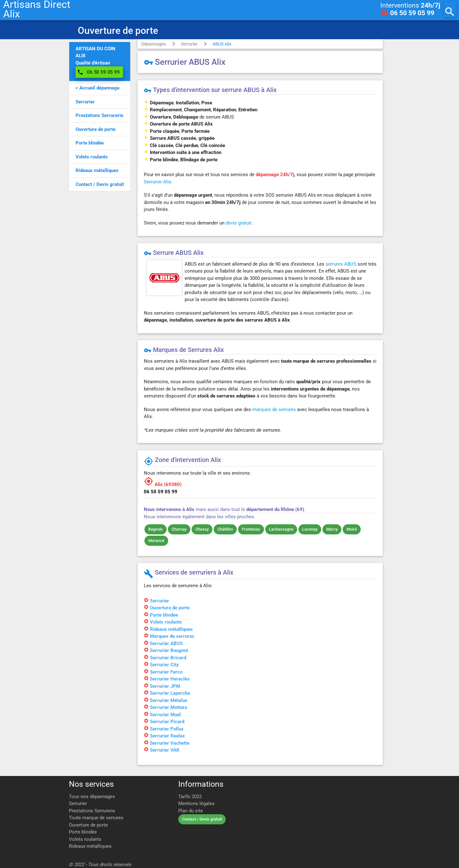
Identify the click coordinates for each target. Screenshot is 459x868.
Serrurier (189, 44)
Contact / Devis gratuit (202, 819)
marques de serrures (274, 409)
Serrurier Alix (157, 182)
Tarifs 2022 (190, 797)
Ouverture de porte (88, 825)
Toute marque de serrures (96, 818)
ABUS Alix (222, 44)
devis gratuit (239, 223)
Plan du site (191, 811)
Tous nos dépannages (92, 797)
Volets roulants (85, 839)
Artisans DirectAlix (37, 9)
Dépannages (154, 44)
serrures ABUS (341, 264)
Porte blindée (83, 832)
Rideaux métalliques (90, 846)
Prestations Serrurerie (92, 811)
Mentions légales (196, 803)
